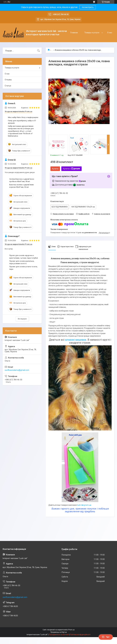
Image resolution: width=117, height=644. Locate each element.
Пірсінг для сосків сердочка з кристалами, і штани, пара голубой (24, 257)
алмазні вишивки (76, 340)
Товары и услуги (92, 33)
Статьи (8, 86)
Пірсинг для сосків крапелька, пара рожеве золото (22, 262)
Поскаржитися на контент (59, 635)
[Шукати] (38, 51)
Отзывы (8, 80)
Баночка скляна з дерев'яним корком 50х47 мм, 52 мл (21, 186)
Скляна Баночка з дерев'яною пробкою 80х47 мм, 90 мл (22, 180)
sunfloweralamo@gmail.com (17, 370)
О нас (110, 33)
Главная (74, 33)
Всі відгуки (22, 319)
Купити (55, 169)
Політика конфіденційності (80, 635)
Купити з (71, 169)
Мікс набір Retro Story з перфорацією (23, 117)
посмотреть (88, 7)
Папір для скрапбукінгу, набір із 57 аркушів (22, 122)
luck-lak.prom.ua (84, 505)
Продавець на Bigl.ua (59, 632)
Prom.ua (71, 630)
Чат (106, 637)
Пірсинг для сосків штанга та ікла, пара (23, 268)
